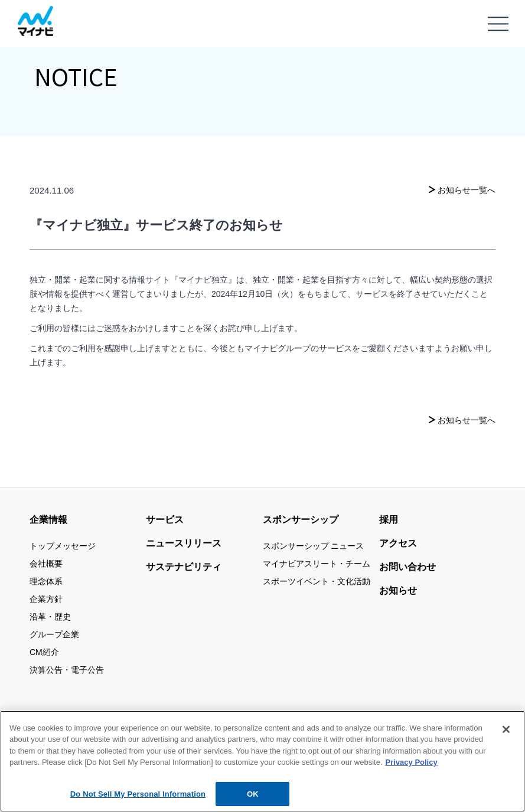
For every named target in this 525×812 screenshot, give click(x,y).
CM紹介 (44, 652)
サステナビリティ (184, 567)
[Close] (506, 735)
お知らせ (398, 590)
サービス (165, 520)
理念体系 (46, 581)
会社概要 (46, 564)
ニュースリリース (184, 543)
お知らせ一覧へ (467, 190)
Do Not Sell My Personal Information (138, 799)
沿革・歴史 (50, 617)
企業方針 (46, 599)
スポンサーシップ (301, 520)
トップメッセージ (63, 546)
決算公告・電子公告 (67, 670)
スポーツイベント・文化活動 (317, 581)
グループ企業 (54, 634)
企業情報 (48, 520)
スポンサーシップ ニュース (314, 546)
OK (253, 799)
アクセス (398, 543)
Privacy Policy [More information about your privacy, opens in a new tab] (412, 767)
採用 (389, 520)
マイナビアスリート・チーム (317, 564)
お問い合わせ (407, 567)
